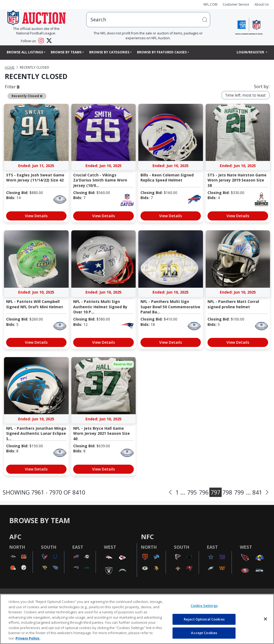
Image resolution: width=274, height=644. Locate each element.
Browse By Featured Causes (162, 52)
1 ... (180, 492)
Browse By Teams (66, 52)
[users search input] (148, 20)
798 (227, 492)
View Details (36, 216)
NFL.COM (210, 4)
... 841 (254, 492)
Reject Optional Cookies (204, 619)
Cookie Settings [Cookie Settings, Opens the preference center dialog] (204, 606)
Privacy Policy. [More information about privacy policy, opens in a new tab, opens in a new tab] (28, 638)
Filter (12, 87)
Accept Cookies (204, 633)
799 (239, 492)
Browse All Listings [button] (25, 52)
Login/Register (251, 52)
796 (204, 492)
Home (10, 67)
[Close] (265, 619)
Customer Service (236, 4)
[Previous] (170, 492)
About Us (262, 4)
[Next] (267, 492)
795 (192, 492)
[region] (137, 619)
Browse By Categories (109, 52)
